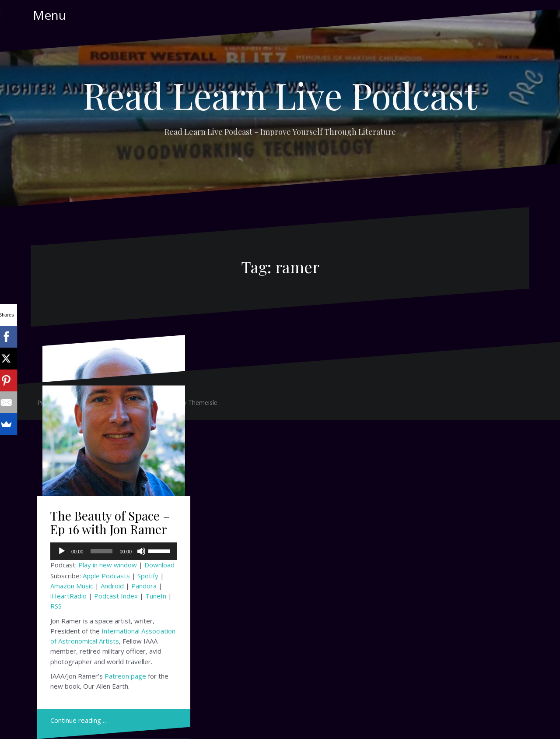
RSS (56, 606)
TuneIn (156, 596)
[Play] (62, 551)
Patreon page (125, 676)
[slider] (102, 551)
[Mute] (141, 551)
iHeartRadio (68, 596)
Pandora (144, 586)
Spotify (148, 576)
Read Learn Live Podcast (280, 95)
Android (112, 586)
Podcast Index (116, 596)
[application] (114, 551)
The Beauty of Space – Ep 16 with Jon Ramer (110, 522)
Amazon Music (72, 586)
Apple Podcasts (106, 576)
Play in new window (108, 565)
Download (159, 565)
